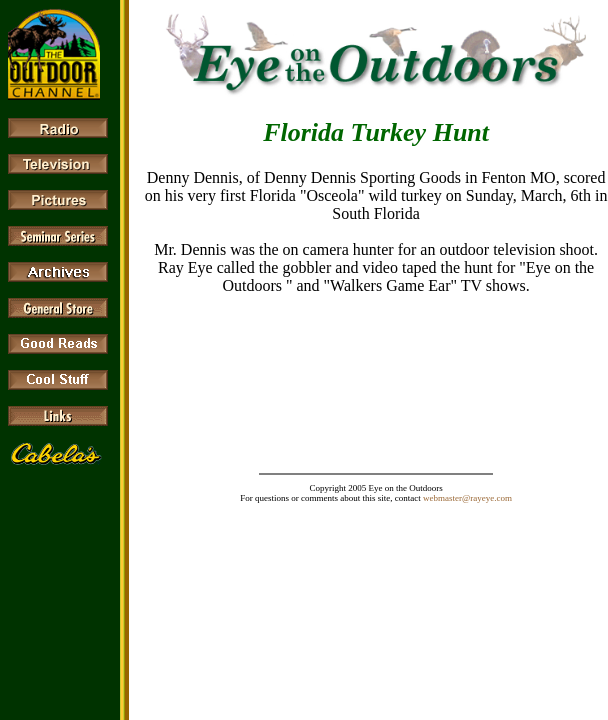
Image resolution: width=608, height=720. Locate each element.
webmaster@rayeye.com (467, 498)
